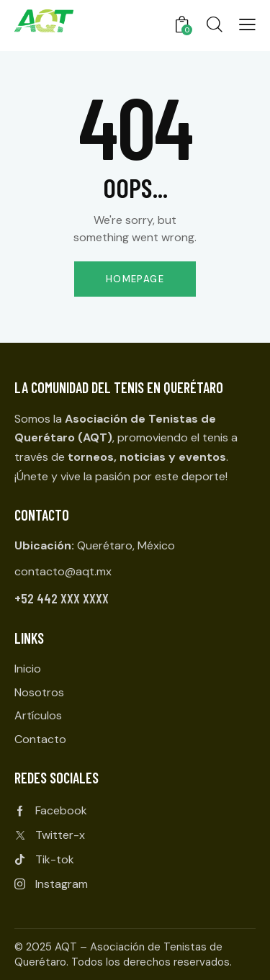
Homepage (135, 279)
